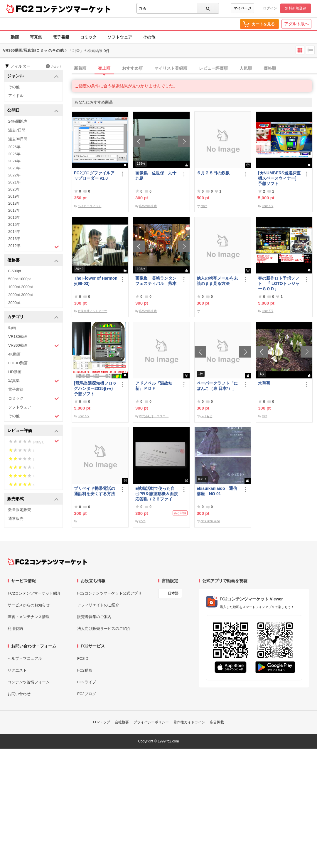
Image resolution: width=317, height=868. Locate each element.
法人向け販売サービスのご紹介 (104, 629)
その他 (149, 37)
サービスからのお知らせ (29, 605)
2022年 (14, 175)
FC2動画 (85, 670)
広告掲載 (217, 722)
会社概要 (122, 722)
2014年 (14, 232)
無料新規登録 (296, 8)
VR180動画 (18, 337)
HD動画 (15, 372)
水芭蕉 (264, 383)
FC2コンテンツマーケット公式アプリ (109, 593)
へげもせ (206, 416)
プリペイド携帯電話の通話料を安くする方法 (95, 491)
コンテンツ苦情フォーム (29, 682)
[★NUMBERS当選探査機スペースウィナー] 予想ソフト (280, 178)
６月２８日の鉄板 (213, 173)
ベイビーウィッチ (90, 206)
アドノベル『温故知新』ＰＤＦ (154, 386)
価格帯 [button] (33, 261)
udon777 (268, 206)
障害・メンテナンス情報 (29, 617)
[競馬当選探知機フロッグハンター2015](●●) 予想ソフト (96, 388)
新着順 (80, 68)
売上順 (104, 68)
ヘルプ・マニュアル (25, 658)
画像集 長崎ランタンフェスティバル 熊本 (156, 281)
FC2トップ (102, 722)
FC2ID (83, 658)
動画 (15, 37)
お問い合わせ (19, 694)
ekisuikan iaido (210, 521)
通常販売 (16, 519)
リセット (54, 66)
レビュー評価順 (213, 68)
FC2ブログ (87, 694)
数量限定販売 (20, 510)
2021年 (14, 182)
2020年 (14, 189)
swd (264, 416)
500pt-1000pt (20, 279)
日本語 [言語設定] (173, 593)
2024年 (14, 161)
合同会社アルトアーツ (92, 311)
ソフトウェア (120, 37)
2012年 (34, 246)
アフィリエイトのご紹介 (98, 605)
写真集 (36, 37)
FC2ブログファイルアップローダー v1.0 (94, 176)
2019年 (14, 196)
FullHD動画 (18, 363)
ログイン (270, 8)
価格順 (270, 68)
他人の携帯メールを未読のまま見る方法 (217, 281)
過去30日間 (18, 139)
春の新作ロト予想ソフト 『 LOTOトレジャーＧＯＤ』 (279, 283)
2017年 (14, 210)
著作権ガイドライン (189, 722)
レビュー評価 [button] (33, 431)
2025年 (14, 154)
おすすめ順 (132, 68)
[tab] (194, 69)
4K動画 (14, 354)
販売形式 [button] (33, 499)
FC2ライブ (87, 682)
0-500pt (15, 271)
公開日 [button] (33, 111)
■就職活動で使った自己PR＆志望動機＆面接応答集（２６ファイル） (157, 494)
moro (204, 206)
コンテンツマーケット (73, 9)
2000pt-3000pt (21, 295)
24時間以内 (18, 121)
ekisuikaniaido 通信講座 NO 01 (217, 491)
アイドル (16, 96)
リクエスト (17, 670)
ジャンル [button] (33, 76)
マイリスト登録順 (171, 68)
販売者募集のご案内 (94, 617)
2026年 (14, 147)
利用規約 (15, 629)
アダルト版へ (296, 24)
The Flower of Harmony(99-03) (96, 281)
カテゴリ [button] (33, 317)
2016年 (14, 217)
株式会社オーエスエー (154, 416)
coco (142, 521)
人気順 (246, 68)
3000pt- (15, 303)
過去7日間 (17, 130)
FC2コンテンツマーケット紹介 (34, 593)
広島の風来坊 (148, 206)
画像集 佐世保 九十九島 (156, 176)
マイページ (242, 8)
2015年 (14, 224)
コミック (88, 37)
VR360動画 (34, 346)
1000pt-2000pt (21, 287)
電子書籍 (61, 37)
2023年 (14, 168)
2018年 (14, 203)
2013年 (14, 239)
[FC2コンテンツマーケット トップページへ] (47, 562)
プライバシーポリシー (151, 722)
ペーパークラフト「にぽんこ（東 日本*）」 (217, 386)
